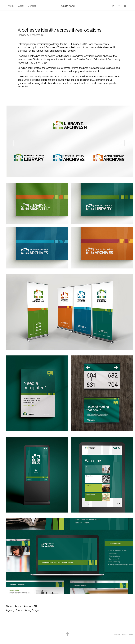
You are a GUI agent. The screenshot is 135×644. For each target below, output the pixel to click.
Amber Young (68, 6)
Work (11, 6)
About (21, 6)
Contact (32, 6)
